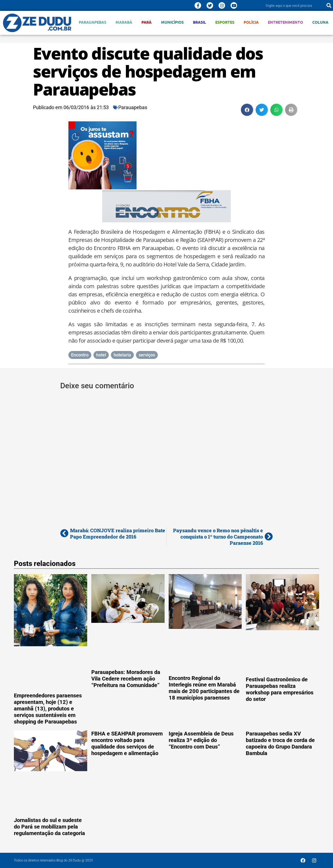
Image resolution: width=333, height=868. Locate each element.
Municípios (172, 22)
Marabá (124, 22)
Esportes (225, 22)
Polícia (251, 22)
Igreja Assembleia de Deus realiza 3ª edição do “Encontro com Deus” (201, 740)
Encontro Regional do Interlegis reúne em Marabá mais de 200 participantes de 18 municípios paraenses (204, 688)
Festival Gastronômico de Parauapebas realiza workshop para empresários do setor (280, 689)
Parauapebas (93, 22)
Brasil (199, 22)
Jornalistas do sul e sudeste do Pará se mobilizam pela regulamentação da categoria (49, 827)
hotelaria (122, 355)
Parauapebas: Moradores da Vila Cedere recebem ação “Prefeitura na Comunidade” (126, 679)
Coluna (320, 22)
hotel (101, 355)
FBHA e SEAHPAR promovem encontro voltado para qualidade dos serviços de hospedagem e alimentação (127, 743)
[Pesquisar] (329, 5)
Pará (146, 22)
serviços (147, 355)
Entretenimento (285, 22)
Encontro (80, 355)
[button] (247, 110)
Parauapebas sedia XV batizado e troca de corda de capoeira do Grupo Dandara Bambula (280, 743)
